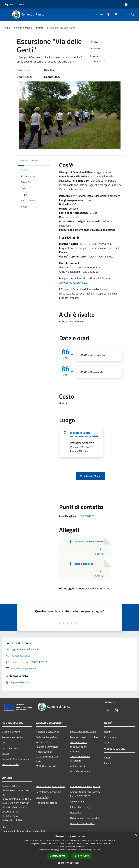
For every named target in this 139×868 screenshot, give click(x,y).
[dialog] (69, 850)
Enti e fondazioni (10, 748)
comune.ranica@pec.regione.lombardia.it (23, 831)
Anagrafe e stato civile (47, 732)
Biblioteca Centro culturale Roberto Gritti (84, 435)
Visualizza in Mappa (91, 476)
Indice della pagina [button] (29, 160)
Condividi (97, 42)
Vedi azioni (97, 49)
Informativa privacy (80, 807)
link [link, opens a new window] (99, 850)
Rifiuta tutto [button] (82, 856)
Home (7, 28)
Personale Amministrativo (15, 759)
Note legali (76, 812)
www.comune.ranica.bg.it (74, 283)
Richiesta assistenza (46, 803)
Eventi (39, 28)
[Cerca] (133, 15)
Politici (5, 753)
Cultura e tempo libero (47, 737)
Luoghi (108, 758)
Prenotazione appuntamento (51, 786)
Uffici (4, 743)
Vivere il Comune (23, 28)
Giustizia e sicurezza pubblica (85, 737)
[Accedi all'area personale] (126, 4)
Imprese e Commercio (47, 747)
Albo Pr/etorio (77, 802)
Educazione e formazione (83, 731)
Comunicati (110, 737)
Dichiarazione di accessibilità (85, 818)
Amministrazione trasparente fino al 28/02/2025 (85, 794)
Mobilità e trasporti (46, 766)
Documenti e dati (11, 764)
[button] (70, 863)
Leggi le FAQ (42, 797)
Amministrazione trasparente (85, 786)
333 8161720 (87, 516)
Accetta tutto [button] (58, 856)
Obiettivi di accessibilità (82, 823)
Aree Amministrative (13, 737)
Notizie (108, 732)
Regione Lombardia (14, 4)
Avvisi (107, 743)
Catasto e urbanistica (47, 756)
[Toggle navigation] (6, 14)
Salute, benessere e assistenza (80, 758)
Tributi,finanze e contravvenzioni (79, 744)
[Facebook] (107, 14)
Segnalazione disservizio (48, 792)
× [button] (136, 835)
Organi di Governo (11, 732)
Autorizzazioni (78, 766)
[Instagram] (115, 14)
